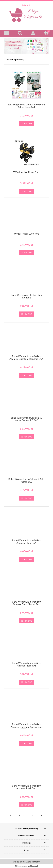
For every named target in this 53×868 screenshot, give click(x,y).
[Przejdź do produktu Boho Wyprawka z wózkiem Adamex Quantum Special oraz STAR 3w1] (26, 708)
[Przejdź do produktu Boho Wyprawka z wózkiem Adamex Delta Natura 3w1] (26, 585)
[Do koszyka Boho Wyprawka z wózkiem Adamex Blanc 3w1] (26, 559)
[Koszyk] (46, 33)
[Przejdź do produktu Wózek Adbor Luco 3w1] (26, 217)
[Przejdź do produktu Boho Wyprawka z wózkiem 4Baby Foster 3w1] (26, 463)
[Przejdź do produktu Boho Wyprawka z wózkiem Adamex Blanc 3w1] (26, 524)
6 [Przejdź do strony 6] (32, 815)
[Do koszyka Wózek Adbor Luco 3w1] (26, 253)
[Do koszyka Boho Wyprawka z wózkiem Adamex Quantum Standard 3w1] (26, 375)
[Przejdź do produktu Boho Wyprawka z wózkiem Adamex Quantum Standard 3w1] (26, 340)
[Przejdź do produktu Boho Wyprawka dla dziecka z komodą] (26, 279)
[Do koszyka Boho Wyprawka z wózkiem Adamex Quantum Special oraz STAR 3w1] (26, 744)
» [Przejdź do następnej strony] (47, 815)
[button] (7, 33)
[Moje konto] (33, 33)
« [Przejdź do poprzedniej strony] (6, 815)
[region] (26, 46)
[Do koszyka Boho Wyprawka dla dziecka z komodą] (26, 314)
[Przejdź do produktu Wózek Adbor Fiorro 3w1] (26, 153)
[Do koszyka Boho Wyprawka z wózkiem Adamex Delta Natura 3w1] (26, 621)
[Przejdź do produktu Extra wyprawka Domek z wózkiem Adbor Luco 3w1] (26, 85)
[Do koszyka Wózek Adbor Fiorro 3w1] (26, 191)
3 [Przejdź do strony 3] (19, 815)
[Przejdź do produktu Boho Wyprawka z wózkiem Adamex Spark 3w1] (26, 769)
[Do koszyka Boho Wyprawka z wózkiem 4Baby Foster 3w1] (26, 498)
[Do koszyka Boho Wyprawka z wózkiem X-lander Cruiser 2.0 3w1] (26, 437)
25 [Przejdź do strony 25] (42, 815)
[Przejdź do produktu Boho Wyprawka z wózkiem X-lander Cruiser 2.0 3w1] (26, 401)
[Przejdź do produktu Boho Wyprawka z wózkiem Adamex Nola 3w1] (26, 647)
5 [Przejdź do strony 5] (28, 815)
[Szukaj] (20, 33)
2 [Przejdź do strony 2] (15, 815)
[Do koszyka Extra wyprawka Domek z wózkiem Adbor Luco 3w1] (26, 124)
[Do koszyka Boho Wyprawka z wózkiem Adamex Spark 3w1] (26, 805)
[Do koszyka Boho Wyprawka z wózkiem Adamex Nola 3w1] (26, 682)
